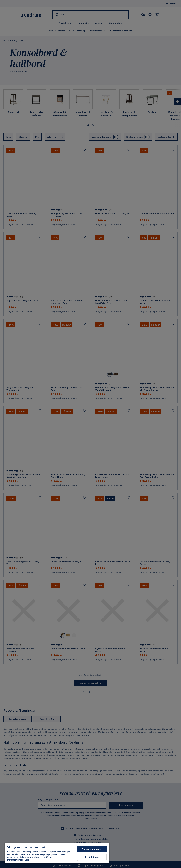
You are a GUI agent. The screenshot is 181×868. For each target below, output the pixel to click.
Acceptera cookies (92, 849)
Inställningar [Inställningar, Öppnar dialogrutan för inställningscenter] (92, 857)
